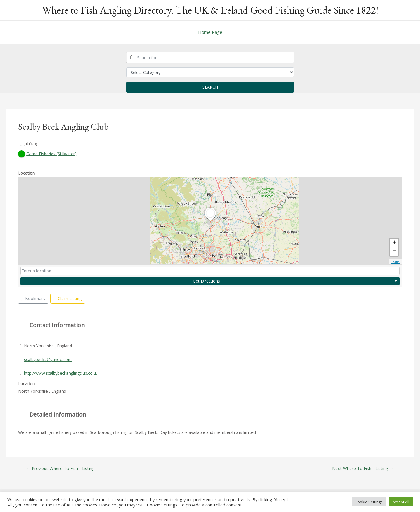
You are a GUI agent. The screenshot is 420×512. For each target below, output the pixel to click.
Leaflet (396, 262)
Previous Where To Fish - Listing (61, 468)
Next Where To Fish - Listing (362, 468)
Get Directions (206, 281)
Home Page (210, 32)
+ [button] (394, 243)
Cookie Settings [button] (369, 502)
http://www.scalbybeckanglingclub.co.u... (61, 373)
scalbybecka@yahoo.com (48, 359)
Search (210, 87)
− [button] (394, 252)
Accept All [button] (401, 502)
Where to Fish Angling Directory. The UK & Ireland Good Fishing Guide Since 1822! (210, 10)
